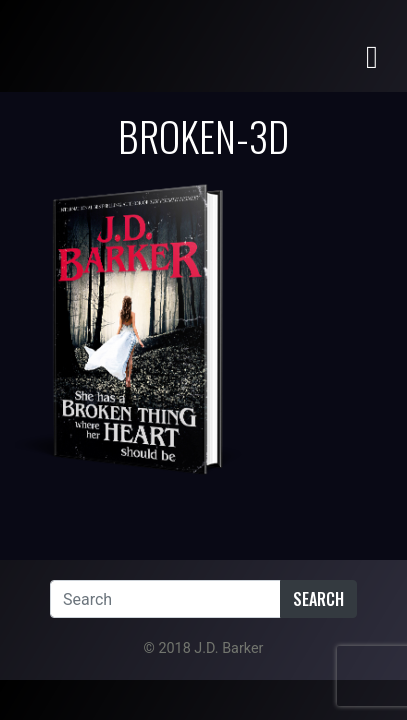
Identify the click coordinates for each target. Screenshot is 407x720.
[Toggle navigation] (372, 55)
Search (318, 599)
